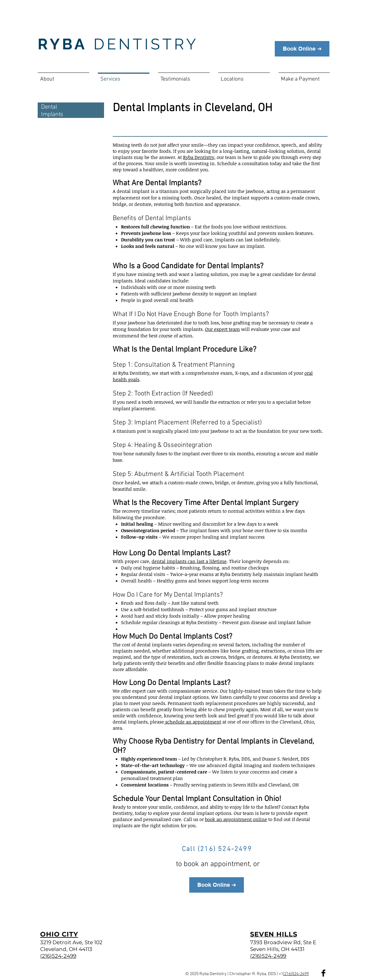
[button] (244, 77)
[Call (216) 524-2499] (217, 849)
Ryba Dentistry (199, 157)
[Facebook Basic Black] (323, 973)
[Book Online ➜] (302, 49)
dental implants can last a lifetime (189, 561)
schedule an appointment (192, 722)
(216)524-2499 (296, 974)
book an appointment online (236, 819)
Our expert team (222, 329)
